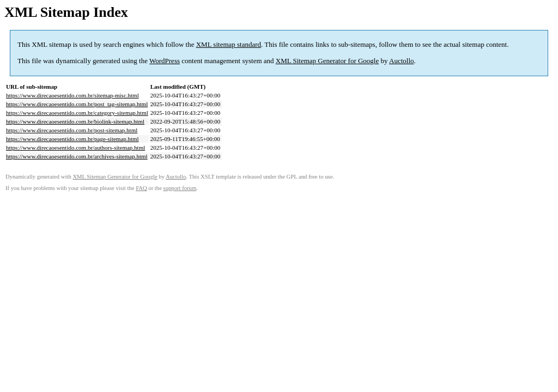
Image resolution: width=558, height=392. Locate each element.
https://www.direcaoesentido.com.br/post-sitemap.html (72, 130)
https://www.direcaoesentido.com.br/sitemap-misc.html (72, 95)
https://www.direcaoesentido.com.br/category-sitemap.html (77, 113)
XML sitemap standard (229, 44)
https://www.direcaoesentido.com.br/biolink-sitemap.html (75, 121)
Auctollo (402, 61)
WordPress (165, 61)
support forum (180, 188)
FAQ (141, 188)
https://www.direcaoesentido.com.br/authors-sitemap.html (75, 148)
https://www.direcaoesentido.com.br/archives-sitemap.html (77, 156)
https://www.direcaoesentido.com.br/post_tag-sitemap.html (77, 104)
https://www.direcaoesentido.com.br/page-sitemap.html (72, 139)
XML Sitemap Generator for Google (327, 61)
